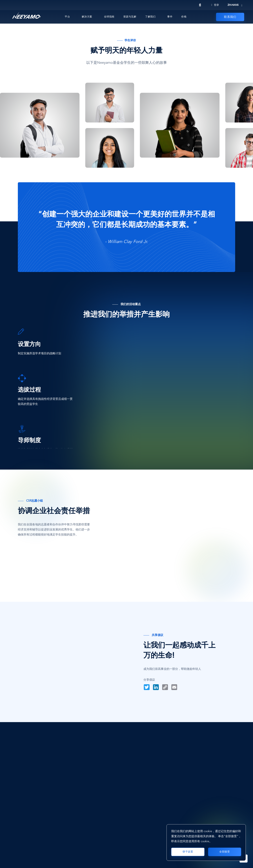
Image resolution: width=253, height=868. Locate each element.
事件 (170, 17)
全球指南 (109, 17)
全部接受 (225, 852)
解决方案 (87, 17)
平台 (67, 17)
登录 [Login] (215, 5)
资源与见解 (130, 17)
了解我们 (150, 17)
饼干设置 (188, 852)
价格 (184, 17)
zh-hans (233, 5)
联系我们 (230, 17)
